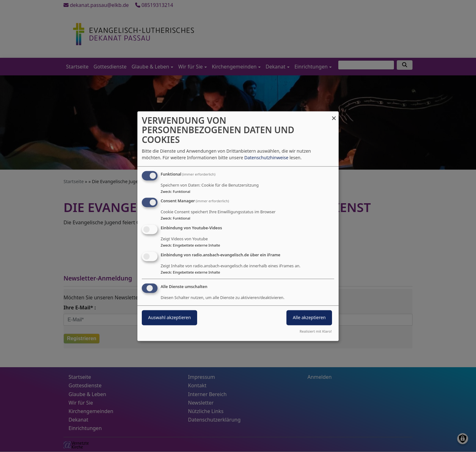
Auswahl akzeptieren (169, 317)
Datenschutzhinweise (266, 158)
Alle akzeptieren (309, 317)
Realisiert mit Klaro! (316, 331)
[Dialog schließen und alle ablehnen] (334, 115)
